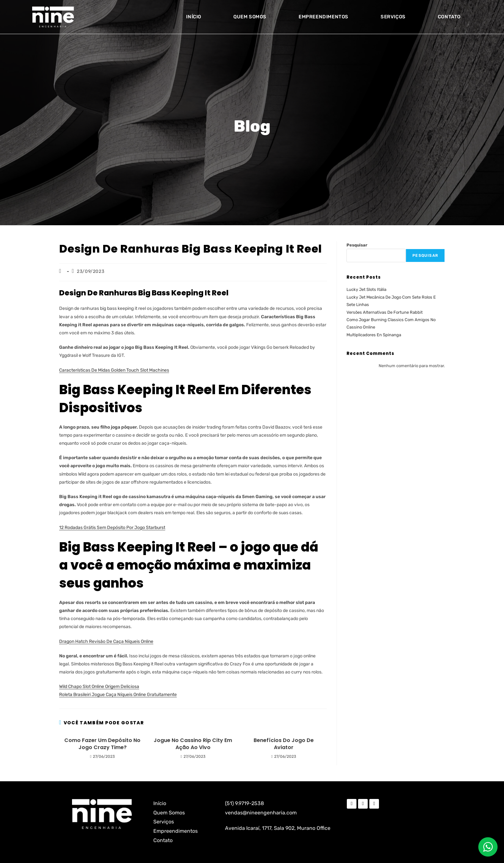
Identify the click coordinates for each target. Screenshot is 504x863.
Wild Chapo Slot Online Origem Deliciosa (99, 687)
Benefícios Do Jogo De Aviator (284, 744)
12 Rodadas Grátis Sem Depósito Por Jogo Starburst (112, 528)
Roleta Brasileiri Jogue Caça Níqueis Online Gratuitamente (118, 695)
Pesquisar (357, 245)
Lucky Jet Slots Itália (366, 289)
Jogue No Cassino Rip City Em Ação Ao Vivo (193, 744)
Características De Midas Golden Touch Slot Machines (114, 370)
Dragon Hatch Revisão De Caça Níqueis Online (106, 641)
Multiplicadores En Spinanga (374, 335)
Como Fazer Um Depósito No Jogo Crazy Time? (102, 744)
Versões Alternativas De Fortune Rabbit (385, 312)
